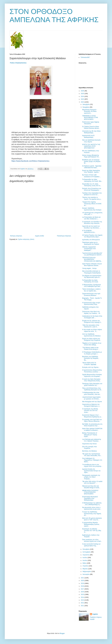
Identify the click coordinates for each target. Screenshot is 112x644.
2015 (83, 594)
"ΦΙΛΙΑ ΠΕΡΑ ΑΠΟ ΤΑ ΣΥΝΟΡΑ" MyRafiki (89, 364)
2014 (83, 597)
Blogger (62, 633)
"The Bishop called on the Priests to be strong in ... (91, 348)
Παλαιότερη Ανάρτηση (64, 236)
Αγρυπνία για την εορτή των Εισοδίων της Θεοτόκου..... (92, 227)
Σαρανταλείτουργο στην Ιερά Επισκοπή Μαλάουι (91, 294)
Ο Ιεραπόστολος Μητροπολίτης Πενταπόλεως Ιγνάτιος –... (92, 371)
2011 (83, 606)
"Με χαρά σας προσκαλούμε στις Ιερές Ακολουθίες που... (92, 455)
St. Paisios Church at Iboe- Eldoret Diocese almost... (91, 127)
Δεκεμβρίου (86, 104)
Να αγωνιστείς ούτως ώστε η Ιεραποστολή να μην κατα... (92, 508)
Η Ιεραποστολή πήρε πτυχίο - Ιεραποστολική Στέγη (92, 303)
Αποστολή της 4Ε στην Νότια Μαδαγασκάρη (91, 132)
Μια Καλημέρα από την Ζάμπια (92, 402)
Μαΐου (85, 563)
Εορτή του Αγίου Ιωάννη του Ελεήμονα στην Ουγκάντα (91, 339)
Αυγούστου (86, 555)
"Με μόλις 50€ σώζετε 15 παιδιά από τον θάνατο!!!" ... (92, 482)
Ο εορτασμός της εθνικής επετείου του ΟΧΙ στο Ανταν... (90, 411)
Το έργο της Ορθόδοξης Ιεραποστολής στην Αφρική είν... (92, 514)
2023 (83, 99)
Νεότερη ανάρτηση (16, 236)
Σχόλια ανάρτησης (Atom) (26, 239)
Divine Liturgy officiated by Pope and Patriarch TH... (91, 156)
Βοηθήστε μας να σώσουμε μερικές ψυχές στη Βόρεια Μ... (91, 162)
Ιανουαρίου (86, 574)
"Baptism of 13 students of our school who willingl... (92, 344)
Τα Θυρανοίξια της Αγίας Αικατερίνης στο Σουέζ (90, 281)
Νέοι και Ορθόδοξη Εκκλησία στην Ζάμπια (91, 141)
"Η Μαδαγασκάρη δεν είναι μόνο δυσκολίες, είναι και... (92, 393)
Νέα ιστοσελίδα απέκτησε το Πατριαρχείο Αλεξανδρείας (91, 272)
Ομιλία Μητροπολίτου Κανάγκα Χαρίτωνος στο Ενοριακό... (92, 375)
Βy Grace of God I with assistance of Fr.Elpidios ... (92, 176)
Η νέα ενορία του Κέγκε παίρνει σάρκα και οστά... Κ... (92, 330)
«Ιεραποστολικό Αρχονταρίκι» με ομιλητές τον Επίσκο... (92, 398)
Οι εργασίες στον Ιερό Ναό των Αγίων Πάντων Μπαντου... (92, 420)
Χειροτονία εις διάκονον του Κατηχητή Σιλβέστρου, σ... (91, 405)
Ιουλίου (85, 558)
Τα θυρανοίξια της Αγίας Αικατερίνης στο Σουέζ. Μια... (92, 180)
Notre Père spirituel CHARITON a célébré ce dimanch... (92, 429)
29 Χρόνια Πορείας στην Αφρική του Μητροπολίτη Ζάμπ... (92, 236)
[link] (18, 63)
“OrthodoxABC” (85, 57)
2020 (83, 581)
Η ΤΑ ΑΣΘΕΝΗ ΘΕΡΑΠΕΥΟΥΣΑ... (89, 231)
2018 (83, 586)
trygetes (95, 614)
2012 (83, 603)
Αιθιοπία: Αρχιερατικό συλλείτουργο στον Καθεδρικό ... (89, 249)
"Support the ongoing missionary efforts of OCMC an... (92, 204)
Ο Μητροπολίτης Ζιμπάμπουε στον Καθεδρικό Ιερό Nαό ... (92, 286)
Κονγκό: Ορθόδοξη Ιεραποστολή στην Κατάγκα (92, 209)
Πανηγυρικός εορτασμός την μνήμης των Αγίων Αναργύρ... (91, 477)
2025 (83, 94)
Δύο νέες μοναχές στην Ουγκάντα (90, 447)
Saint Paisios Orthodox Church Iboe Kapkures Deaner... (92, 265)
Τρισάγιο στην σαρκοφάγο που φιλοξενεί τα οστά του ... (92, 194)
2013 (83, 600)
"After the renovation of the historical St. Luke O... (91, 326)
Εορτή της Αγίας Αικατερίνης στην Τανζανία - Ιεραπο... (91, 171)
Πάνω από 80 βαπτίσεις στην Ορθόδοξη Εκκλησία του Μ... (92, 389)
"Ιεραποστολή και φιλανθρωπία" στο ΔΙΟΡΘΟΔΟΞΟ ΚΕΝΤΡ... (92, 254)
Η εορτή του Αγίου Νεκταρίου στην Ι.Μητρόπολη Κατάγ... (92, 380)
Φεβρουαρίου (87, 571)
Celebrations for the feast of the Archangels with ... (92, 317)
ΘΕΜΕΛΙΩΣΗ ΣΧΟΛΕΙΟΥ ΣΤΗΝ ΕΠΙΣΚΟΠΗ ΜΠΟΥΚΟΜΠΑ (90, 492)
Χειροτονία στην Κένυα (89, 444)
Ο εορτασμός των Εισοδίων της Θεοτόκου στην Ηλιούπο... (92, 223)
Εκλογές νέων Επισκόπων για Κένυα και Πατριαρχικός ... (92, 189)
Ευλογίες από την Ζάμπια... (91, 367)
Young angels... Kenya (89, 268)
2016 (83, 592)
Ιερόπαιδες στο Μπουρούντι (91, 240)
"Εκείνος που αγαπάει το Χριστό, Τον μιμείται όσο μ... (92, 198)
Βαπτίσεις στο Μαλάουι (90, 451)
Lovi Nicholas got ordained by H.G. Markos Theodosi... (92, 440)
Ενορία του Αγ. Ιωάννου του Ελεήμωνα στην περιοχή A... (92, 321)
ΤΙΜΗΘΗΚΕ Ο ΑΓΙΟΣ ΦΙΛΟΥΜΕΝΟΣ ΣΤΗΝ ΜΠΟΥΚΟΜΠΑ (90, 118)
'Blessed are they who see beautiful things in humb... (91, 487)
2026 (83, 91)
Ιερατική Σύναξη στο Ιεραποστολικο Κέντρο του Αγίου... (91, 471)
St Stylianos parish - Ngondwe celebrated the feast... (92, 167)
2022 (83, 102)
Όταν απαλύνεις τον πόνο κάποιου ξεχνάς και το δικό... (92, 540)
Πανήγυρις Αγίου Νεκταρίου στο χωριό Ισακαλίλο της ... (92, 384)
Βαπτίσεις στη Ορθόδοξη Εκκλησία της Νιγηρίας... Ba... (91, 358)
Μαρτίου (85, 569)
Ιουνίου (85, 560)
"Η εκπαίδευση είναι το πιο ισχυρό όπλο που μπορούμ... (92, 465)
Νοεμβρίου (86, 107)
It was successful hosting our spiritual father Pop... (91, 545)
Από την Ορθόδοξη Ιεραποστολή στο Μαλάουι (91, 335)
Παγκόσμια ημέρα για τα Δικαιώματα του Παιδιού (91, 243)
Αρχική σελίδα (39, 236)
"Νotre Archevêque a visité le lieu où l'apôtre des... (91, 290)
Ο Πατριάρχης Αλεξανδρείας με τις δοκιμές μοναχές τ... (92, 353)
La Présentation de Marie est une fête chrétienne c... (91, 218)
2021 (83, 578)
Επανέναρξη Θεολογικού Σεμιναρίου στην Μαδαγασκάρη (90, 498)
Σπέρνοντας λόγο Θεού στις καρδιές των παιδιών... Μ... (92, 312)
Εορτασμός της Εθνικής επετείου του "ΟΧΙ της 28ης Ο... (92, 531)
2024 (83, 96)
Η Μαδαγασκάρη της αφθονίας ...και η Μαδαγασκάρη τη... (92, 504)
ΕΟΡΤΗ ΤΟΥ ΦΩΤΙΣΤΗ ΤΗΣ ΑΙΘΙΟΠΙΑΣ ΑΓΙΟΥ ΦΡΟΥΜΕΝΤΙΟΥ (91, 146)
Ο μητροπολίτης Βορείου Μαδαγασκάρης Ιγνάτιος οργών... (91, 524)
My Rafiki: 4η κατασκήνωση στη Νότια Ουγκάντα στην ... (92, 425)
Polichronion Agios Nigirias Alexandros (91, 123)
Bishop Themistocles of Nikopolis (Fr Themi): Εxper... (90, 435)
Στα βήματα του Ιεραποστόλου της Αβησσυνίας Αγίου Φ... (92, 276)
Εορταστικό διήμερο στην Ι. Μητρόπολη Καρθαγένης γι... (92, 416)
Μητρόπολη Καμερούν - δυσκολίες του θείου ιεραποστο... (90, 111)
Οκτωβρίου (86, 549)
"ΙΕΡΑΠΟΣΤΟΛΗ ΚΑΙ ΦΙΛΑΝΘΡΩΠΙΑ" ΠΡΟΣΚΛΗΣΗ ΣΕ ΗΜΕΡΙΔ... (92, 259)
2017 (83, 589)
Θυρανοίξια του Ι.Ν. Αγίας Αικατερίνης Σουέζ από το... (92, 185)
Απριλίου (86, 566)
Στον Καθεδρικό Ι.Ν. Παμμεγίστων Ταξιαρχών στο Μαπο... (92, 460)
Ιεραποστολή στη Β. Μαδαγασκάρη (88, 136)
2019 (83, 583)
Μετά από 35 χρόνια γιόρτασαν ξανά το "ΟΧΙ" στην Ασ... (92, 519)
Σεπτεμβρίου (87, 552)
